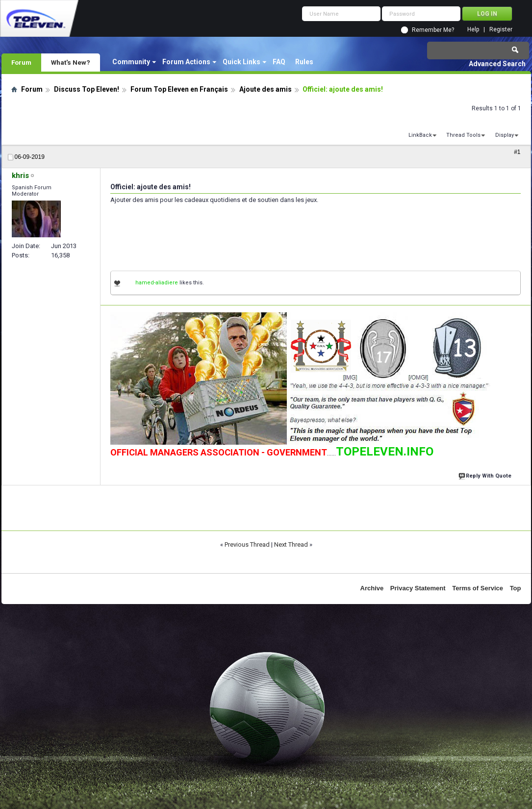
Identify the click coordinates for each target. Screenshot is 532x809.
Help (473, 30)
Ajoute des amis (266, 89)
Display (505, 135)
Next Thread (291, 544)
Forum (21, 62)
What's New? (71, 62)
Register (501, 30)
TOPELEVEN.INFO (385, 452)
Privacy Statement (418, 588)
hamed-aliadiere (157, 283)
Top (516, 588)
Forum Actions (186, 62)
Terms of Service (478, 588)
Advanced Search (497, 64)
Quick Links (241, 62)
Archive (372, 588)
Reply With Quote (486, 475)
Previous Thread (247, 544)
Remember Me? (433, 30)
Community (131, 62)
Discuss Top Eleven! (87, 89)
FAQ (279, 62)
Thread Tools (463, 135)
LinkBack (420, 135)
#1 (517, 152)
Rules (304, 62)
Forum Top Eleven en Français (179, 89)
